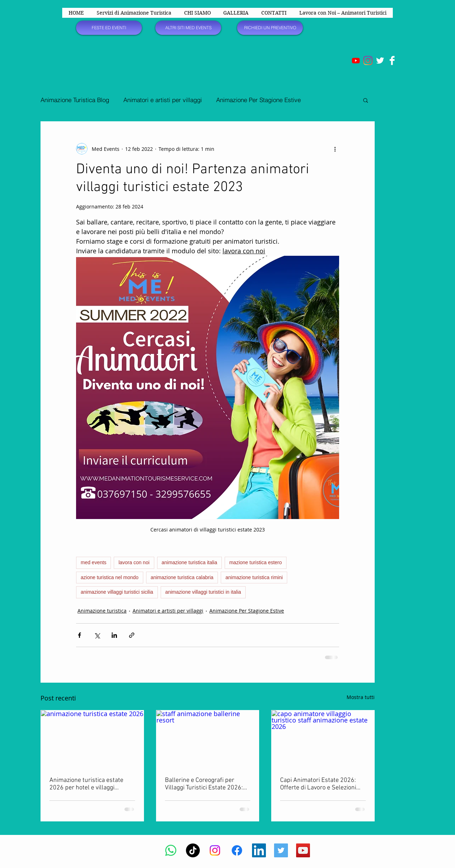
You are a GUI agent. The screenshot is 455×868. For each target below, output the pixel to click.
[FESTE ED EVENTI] (109, 28)
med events (93, 562)
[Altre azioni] (335, 149)
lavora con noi (134, 562)
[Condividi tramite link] (132, 635)
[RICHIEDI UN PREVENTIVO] (270, 28)
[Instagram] (368, 60)
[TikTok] (193, 850)
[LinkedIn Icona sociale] (259, 850)
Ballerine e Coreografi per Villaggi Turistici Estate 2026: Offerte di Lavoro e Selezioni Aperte (204, 784)
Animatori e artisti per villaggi (163, 100)
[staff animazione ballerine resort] (208, 739)
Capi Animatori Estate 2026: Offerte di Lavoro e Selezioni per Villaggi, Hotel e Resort (318, 784)
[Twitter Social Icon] (281, 850)
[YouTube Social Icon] (303, 850)
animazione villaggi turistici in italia (203, 592)
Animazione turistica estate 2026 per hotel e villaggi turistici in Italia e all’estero (86, 784)
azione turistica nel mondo (110, 577)
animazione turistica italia (189, 562)
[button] (366, 100)
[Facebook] (237, 850)
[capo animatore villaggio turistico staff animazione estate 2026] (323, 739)
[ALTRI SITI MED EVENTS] (188, 28)
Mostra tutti (361, 697)
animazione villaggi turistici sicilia (117, 592)
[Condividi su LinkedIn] (114, 635)
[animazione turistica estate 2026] (92, 739)
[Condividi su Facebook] (79, 635)
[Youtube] (356, 60)
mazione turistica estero (256, 562)
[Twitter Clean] (380, 60)
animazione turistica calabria (182, 577)
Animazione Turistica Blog (75, 100)
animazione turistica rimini (254, 577)
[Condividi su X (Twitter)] (97, 635)
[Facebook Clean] (392, 60)
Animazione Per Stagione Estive (258, 100)
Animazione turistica (102, 611)
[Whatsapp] (171, 850)
